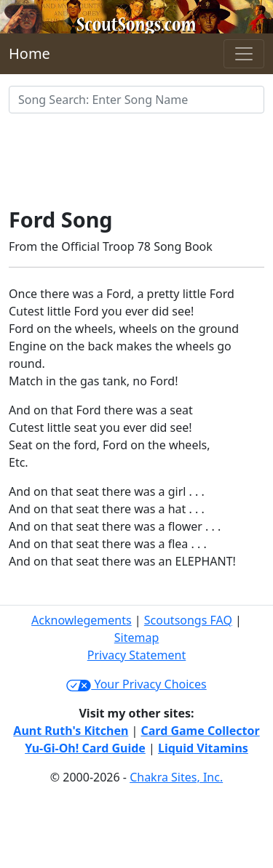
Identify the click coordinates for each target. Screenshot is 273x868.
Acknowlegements (82, 620)
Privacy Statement (137, 655)
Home (29, 53)
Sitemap (137, 638)
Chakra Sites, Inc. (176, 777)
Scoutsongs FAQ (188, 620)
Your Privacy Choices (136, 684)
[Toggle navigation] (244, 54)
